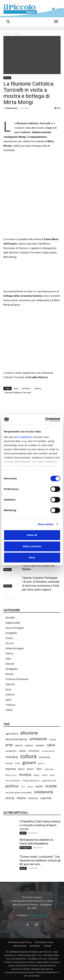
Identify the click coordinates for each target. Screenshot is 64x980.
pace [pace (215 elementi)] (52, 775)
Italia (8, 659)
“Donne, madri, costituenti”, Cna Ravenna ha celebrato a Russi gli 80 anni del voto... (40, 860)
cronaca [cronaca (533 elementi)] (12, 757)
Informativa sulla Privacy (20, 942)
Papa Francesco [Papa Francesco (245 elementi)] (31, 780)
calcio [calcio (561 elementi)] (51, 745)
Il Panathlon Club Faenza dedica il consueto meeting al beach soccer (40, 825)
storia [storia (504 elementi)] (10, 798)
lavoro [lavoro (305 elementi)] (30, 769)
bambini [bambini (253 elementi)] (29, 745)
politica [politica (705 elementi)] (12, 786)
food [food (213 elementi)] (18, 763)
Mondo (9, 674)
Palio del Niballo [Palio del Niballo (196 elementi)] (13, 781)
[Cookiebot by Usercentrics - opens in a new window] (46, 420)
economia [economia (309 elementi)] (44, 757)
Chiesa (9, 638)
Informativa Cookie (44, 942)
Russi (8, 689)
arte (16, 388)
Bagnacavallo (13, 623)
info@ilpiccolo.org (38, 915)
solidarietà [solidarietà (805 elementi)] (44, 792)
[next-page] (11, 598)
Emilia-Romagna (15, 648)
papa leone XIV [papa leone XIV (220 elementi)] (49, 781)
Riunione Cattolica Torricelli (18, 392)
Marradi (10, 664)
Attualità (10, 617)
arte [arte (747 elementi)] (9, 745)
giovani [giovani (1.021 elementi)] (29, 762)
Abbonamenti (20, 946)
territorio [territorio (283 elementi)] (33, 798)
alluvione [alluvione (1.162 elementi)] (29, 733)
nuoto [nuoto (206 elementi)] (45, 775)
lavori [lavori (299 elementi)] (21, 769)
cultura (37, 388)
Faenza (16, 33)
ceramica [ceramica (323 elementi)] (34, 751)
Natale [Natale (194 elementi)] (37, 775)
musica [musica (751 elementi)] (25, 774)
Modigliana (12, 669)
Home (6, 33)
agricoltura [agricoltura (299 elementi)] (12, 733)
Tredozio (10, 705)
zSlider (9, 710)
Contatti (47, 946)
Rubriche (10, 684)
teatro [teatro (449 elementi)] (21, 798)
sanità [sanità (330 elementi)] (39, 786)
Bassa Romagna (15, 628)
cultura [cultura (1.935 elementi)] (28, 756)
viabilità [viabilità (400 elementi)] (46, 798)
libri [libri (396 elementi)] (39, 769)
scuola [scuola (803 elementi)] (51, 786)
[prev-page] (6, 598)
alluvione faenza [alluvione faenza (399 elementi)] (16, 739)
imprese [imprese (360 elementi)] (11, 769)
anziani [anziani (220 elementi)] (53, 739)
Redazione (12, 108)
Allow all (32, 535)
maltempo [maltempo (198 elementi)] (49, 769)
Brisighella (11, 633)
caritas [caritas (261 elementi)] (22, 751)
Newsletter (35, 946)
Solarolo (10, 694)
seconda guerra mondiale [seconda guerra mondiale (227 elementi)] (19, 793)
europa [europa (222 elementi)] (9, 763)
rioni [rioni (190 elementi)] (23, 787)
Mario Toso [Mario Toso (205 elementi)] (11, 775)
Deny (32, 557)
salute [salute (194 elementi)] (30, 787)
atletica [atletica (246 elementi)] (19, 745)
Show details (46, 524)
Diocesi (8, 586)
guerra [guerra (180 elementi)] (41, 763)
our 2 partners (23, 437)
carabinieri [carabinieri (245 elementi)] (11, 751)
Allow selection (32, 546)
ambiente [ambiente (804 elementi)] (38, 739)
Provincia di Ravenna (17, 679)
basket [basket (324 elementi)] (40, 745)
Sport (8, 700)
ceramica (26, 388)
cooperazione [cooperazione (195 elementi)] (48, 751)
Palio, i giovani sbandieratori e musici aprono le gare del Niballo (41, 565)
